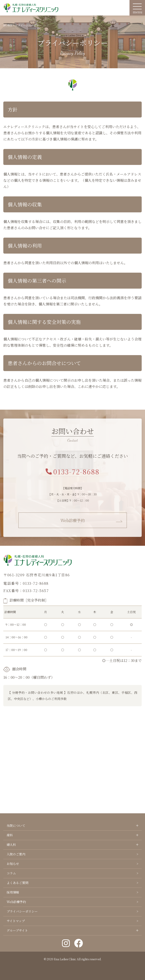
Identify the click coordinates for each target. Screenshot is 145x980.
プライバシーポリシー (22, 911)
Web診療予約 (73, 520)
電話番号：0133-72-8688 (26, 583)
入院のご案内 (16, 854)
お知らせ (13, 864)
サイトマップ (16, 921)
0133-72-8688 (72, 471)
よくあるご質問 (17, 883)
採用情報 (13, 892)
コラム (11, 873)
